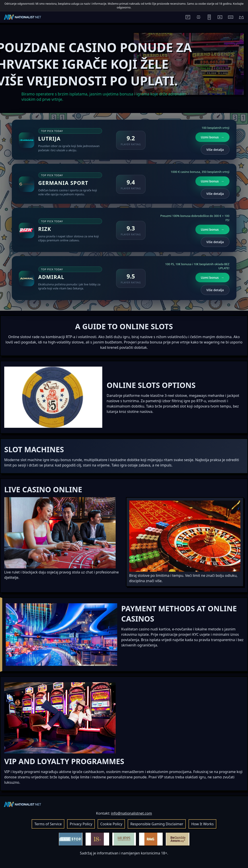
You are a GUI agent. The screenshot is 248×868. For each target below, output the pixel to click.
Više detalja (215, 150)
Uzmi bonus (212, 137)
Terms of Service (48, 824)
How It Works (202, 824)
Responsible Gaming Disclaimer (157, 824)
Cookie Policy (111, 824)
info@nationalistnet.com (131, 813)
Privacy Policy (81, 824)
